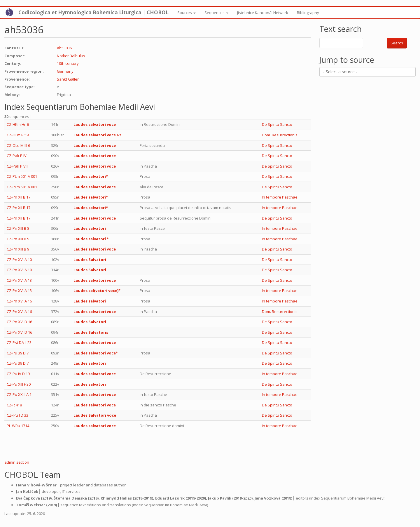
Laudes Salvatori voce (95, 415)
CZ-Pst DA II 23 (19, 342)
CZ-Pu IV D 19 (18, 374)
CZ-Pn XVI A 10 (19, 260)
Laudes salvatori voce (95, 124)
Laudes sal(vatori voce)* (97, 291)
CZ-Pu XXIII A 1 (19, 394)
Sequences (216, 13)
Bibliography (308, 13)
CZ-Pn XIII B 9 (18, 239)
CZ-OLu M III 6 (18, 145)
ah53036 (64, 48)
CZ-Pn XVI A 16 (19, 301)
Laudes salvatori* (91, 176)
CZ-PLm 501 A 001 (22, 176)
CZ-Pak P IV (17, 156)
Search (397, 43)
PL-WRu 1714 (18, 426)
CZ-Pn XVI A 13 (19, 280)
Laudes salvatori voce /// (97, 135)
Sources (187, 13)
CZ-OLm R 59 (18, 135)
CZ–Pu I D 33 (17, 415)
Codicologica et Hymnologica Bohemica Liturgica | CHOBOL (93, 12)
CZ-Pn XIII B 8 (18, 228)
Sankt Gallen (68, 79)
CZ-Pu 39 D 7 (18, 353)
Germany (65, 71)
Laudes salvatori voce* (96, 353)
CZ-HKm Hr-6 (18, 124)
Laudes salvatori (90, 228)
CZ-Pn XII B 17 (19, 197)
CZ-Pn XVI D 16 (19, 322)
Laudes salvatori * (91, 239)
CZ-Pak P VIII (17, 166)
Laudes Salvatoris (91, 332)
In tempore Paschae (280, 197)
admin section (17, 462)
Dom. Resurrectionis (280, 135)
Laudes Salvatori (90, 260)
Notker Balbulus (71, 56)
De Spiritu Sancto (277, 124)
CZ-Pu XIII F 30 (19, 384)
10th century (68, 63)
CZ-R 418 (14, 405)
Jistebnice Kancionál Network (263, 13)
